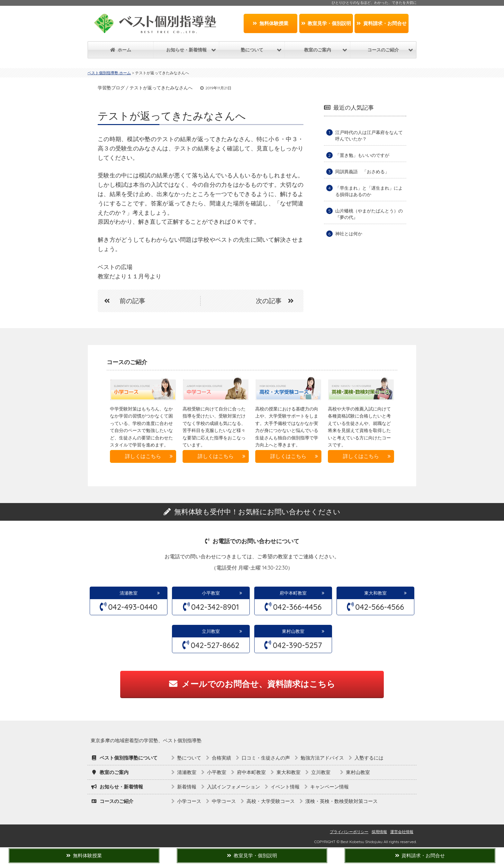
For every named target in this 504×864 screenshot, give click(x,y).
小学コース (189, 801)
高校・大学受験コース (271, 801)
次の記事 (278, 301)
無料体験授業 (270, 23)
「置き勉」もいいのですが (362, 155)
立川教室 (213, 631)
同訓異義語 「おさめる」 (362, 172)
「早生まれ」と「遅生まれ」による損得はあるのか (369, 191)
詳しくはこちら (143, 456)
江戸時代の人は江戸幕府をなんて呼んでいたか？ (369, 136)
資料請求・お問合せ (382, 23)
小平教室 (211, 593)
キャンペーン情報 (329, 787)
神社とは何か (349, 234)
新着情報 (187, 787)
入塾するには (369, 758)
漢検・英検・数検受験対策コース (342, 801)
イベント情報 (285, 787)
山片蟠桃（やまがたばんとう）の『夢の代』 (369, 214)
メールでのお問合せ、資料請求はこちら (252, 684)
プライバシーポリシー (349, 832)
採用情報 (379, 832)
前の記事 (122, 301)
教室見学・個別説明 (326, 23)
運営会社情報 (402, 832)
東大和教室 (375, 593)
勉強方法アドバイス (322, 758)
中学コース (224, 801)
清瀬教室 (129, 593)
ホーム (121, 50)
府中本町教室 (293, 593)
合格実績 (221, 758)
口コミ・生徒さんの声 (266, 758)
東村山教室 (293, 631)
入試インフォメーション (234, 787)
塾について (189, 758)
